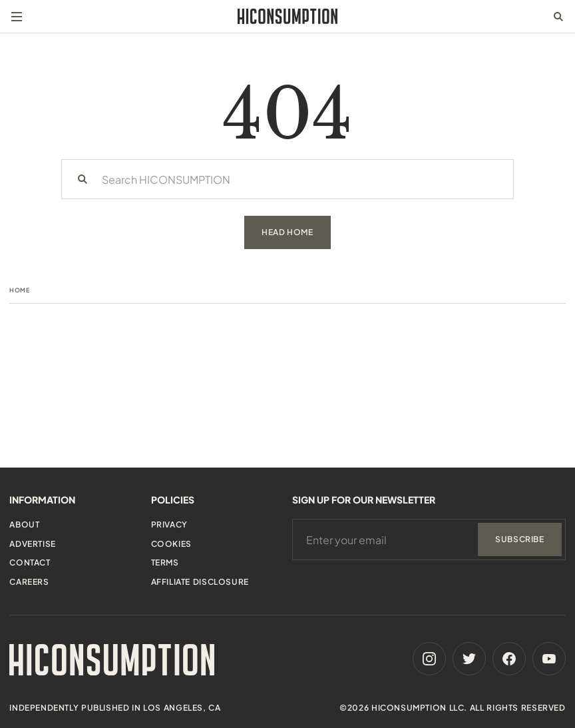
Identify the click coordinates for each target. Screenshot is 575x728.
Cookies (171, 544)
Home (19, 290)
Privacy (169, 525)
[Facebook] (509, 659)
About (24, 525)
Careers (29, 582)
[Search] (83, 179)
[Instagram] (429, 659)
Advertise (32, 544)
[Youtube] (549, 659)
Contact (30, 562)
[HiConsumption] (287, 16)
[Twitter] (469, 659)
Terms (165, 562)
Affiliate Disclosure (200, 582)
